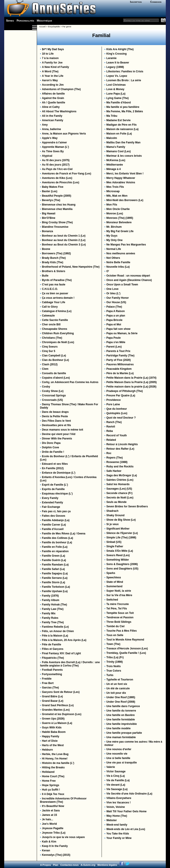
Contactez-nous (70, 865)
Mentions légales (107, 865)
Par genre (67, 27)
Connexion (156, 2)
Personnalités (25, 21)
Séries (10, 21)
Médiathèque (44, 21)
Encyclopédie (54, 27)
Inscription (136, 2)
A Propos (45, 865)
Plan (56, 865)
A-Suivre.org (88, 865)
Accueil (42, 27)
